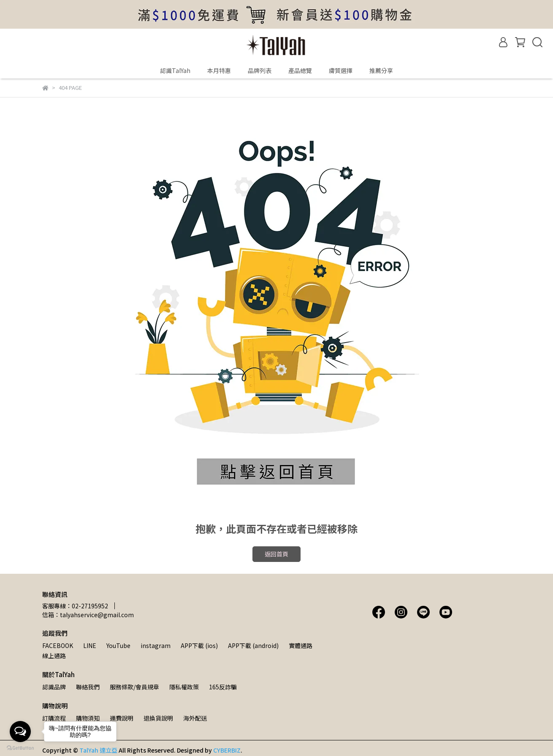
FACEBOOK (58, 645)
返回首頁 (276, 554)
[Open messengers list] (20, 732)
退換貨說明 (158, 718)
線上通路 (54, 656)
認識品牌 (54, 687)
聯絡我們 (88, 687)
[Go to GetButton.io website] (20, 748)
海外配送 (195, 718)
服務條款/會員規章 (134, 687)
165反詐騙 (223, 687)
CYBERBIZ (227, 750)
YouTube (118, 645)
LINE (90, 645)
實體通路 (301, 645)
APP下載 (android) (253, 645)
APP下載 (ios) (199, 645)
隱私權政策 (184, 687)
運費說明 (122, 718)
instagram (156, 645)
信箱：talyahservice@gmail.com (88, 615)
